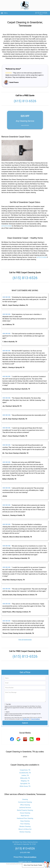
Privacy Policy (26, 716)
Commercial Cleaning (25, 799)
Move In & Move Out (25, 826)
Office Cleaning (25, 802)
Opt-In (8, 709)
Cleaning (25, 797)
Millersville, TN (25, 775)
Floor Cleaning (25, 821)
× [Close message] (43, 863)
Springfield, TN (25, 781)
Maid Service (25, 813)
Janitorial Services (25, 805)
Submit (25, 720)
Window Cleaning (25, 824)
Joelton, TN (25, 773)
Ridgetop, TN (25, 778)
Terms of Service (38, 861)
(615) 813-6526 (41, 13)
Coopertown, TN (25, 767)
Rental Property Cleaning (25, 807)
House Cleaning (25, 810)
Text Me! (8, 701)
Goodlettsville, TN (25, 770)
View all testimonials (25, 637)
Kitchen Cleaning (25, 829)
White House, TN (25, 783)
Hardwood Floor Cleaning (25, 815)
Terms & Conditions (35, 716)
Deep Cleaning (25, 818)
